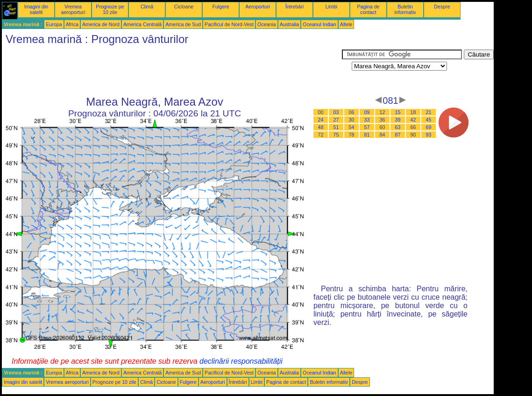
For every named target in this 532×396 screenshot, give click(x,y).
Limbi (331, 7)
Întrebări (294, 7)
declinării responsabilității (241, 361)
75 (336, 135)
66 (413, 127)
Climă (147, 7)
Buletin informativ (405, 9)
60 (383, 127)
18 (413, 112)
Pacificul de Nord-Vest (229, 24)
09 (367, 112)
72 (321, 135)
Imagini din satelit (36, 9)
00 (321, 112)
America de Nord (101, 24)
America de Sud (183, 24)
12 (383, 112)
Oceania (267, 24)
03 (336, 112)
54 (352, 127)
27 (336, 120)
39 (398, 120)
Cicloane (184, 7)
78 (352, 135)
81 (367, 135)
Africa (72, 24)
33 (367, 120)
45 (429, 120)
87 (398, 135)
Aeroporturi (258, 7)
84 (383, 135)
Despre (442, 7)
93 (429, 135)
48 (321, 127)
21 (429, 112)
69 (429, 127)
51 (336, 127)
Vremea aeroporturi (73, 9)
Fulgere (220, 7)
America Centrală (142, 24)
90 (413, 135)
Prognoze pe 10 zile (110, 9)
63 (398, 127)
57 (367, 127)
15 (398, 112)
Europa (54, 24)
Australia (289, 24)
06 (352, 112)
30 (352, 120)
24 (321, 120)
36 (383, 120)
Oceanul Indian (319, 24)
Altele (346, 24)
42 (413, 120)
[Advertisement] (172, 71)
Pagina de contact (369, 9)
